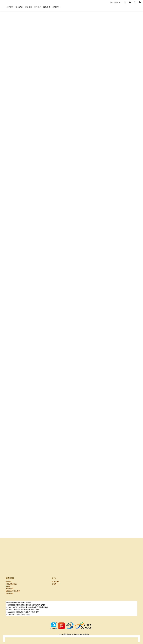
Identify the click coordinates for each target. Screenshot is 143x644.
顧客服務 (57, 7)
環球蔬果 (19, 7)
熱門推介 (10, 7)
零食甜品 (38, 7)
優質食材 (28, 7)
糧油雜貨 (47, 7)
